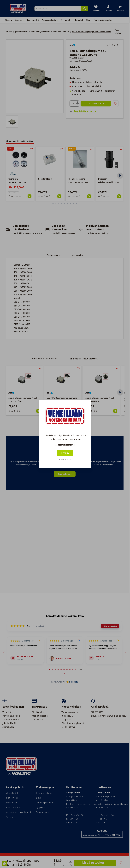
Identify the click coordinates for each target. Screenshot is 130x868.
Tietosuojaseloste (65, 445)
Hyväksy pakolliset (65, 459)
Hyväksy (65, 453)
